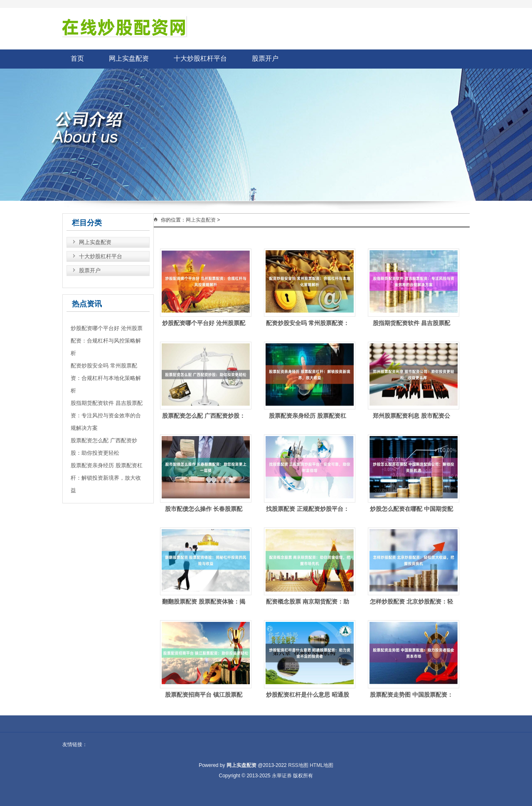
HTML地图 (321, 765)
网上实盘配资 (129, 58)
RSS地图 (298, 765)
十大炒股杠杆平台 (200, 58)
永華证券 (282, 776)
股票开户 (265, 58)
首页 (77, 58)
